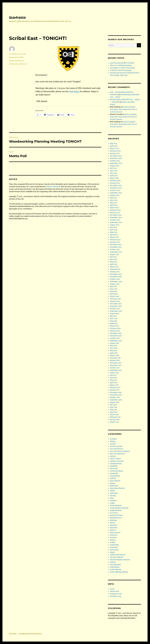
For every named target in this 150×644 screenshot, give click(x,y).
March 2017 (114, 385)
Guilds (112, 503)
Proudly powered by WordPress (30, 634)
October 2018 (115, 338)
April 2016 (114, 412)
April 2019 (114, 323)
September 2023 (116, 193)
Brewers (113, 456)
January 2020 (115, 301)
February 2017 (115, 388)
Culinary (113, 478)
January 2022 (115, 242)
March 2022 (114, 237)
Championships (116, 464)
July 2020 (113, 287)
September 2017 (116, 370)
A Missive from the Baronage (121, 70)
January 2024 (115, 183)
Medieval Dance (116, 518)
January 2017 (115, 390)
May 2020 (114, 291)
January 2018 (115, 360)
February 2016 (115, 417)
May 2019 (113, 321)
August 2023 (115, 195)
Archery (113, 444)
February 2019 (115, 328)
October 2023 (115, 190)
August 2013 (114, 422)
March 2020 (114, 296)
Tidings (113, 562)
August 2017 (114, 373)
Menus (112, 523)
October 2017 (115, 368)
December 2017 (116, 363)
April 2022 (114, 235)
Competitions (115, 476)
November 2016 (116, 395)
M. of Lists (114, 513)
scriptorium (23, 64)
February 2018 (115, 358)
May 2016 (113, 410)
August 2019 (115, 314)
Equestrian (114, 486)
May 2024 (114, 173)
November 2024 (116, 158)
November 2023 (116, 188)
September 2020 (116, 282)
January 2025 (115, 153)
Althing (113, 441)
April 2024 (114, 176)
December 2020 (116, 274)
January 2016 (115, 420)
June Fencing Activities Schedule (122, 63)
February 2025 (115, 151)
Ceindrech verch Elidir (18, 54)
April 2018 (114, 353)
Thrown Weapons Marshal (120, 560)
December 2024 (116, 156)
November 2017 (116, 365)
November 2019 (116, 306)
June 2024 (114, 171)
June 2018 (114, 348)
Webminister (115, 567)
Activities (113, 439)
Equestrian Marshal (117, 488)
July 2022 (113, 227)
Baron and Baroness (117, 454)
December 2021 (116, 245)
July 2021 (113, 257)
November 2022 (116, 218)
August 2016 (115, 402)
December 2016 (116, 392)
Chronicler (114, 469)
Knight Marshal (116, 510)
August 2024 (115, 166)
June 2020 (114, 289)
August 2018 (114, 343)
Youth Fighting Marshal (119, 572)
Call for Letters (115, 459)
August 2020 (115, 284)
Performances (115, 533)
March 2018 (114, 356)
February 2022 (115, 240)
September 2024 (116, 163)
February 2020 (115, 299)
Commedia (114, 473)
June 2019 (114, 319)
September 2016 (116, 400)
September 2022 (116, 222)
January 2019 (115, 331)
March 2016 (114, 415)
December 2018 (116, 333)
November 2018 (116, 336)
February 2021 (115, 269)
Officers (113, 530)
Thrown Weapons (117, 557)
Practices (113, 538)
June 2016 (114, 407)
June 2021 (114, 259)
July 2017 (113, 375)
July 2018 (113, 346)
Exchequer (114, 493)
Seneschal (114, 547)
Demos (113, 483)
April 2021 (114, 264)
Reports (113, 540)
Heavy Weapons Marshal (119, 508)
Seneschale (114, 550)
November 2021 (116, 247)
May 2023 (113, 203)
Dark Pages (74, 91)
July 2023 (113, 198)
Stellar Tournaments (118, 555)
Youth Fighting (116, 570)
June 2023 (114, 200)
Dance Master (115, 481)
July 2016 (113, 405)
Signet (112, 552)
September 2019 (116, 311)
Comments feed (116, 594)
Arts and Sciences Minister (120, 451)
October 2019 (115, 309)
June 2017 (114, 378)
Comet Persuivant (116, 471)
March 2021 (114, 267)
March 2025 (114, 149)
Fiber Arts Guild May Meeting (121, 65)
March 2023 (114, 208)
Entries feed (114, 591)
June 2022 (114, 230)
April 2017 (114, 383)
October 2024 (115, 161)
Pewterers (114, 535)
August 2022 (115, 225)
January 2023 (115, 213)
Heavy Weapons (116, 505)
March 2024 (114, 178)
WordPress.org (115, 596)
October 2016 (115, 397)
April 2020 (114, 294)
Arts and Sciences (117, 449)
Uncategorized (115, 565)
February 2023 (115, 210)
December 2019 (116, 304)
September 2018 (116, 341)
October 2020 (115, 279)
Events (112, 491)
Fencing (113, 496)
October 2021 (115, 250)
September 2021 (116, 252)
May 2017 (113, 380)
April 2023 (114, 205)
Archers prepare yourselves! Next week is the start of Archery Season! (123, 109)
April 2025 (114, 146)
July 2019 (113, 316)
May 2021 (113, 262)
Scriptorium (20, 61)
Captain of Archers (117, 461)
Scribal (12, 61)
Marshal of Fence (116, 515)
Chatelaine (114, 466)
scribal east (13, 64)
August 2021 (114, 254)
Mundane (113, 525)
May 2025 (114, 144)
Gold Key (113, 501)
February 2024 (115, 181)
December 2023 (116, 185)
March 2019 (114, 326)
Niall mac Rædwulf (53, 187)
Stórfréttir (18, 18)
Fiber (112, 498)
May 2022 (114, 232)
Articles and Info (116, 446)
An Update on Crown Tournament (123, 68)
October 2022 (115, 220)
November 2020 (116, 277)
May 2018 (113, 351)
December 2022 (116, 215)
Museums (114, 528)
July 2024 (113, 168)
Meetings (113, 520)
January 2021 (115, 272)
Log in (112, 589)
